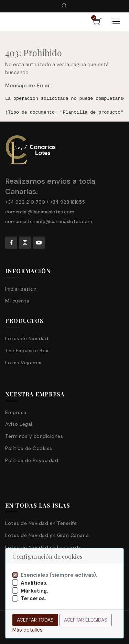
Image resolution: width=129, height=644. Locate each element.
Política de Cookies (29, 448)
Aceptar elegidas (86, 620)
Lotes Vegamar (24, 363)
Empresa (16, 412)
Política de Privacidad (32, 460)
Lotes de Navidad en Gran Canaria (47, 535)
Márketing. (34, 591)
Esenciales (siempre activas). (59, 575)
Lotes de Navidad (27, 338)
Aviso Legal (19, 424)
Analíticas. (34, 583)
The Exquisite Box (27, 350)
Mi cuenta (17, 301)
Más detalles (28, 630)
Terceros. (33, 598)
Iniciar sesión (21, 289)
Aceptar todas (35, 620)
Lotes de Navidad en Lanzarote (44, 547)
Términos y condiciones (34, 436)
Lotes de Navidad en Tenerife (41, 523)
